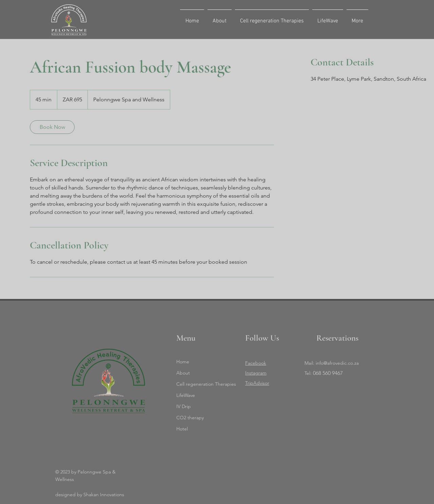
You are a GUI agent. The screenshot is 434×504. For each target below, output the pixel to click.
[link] (52, 127)
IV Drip (184, 406)
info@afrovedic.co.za (337, 363)
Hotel (182, 429)
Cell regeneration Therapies (204, 384)
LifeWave (186, 395)
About (183, 373)
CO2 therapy (190, 418)
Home (183, 362)
